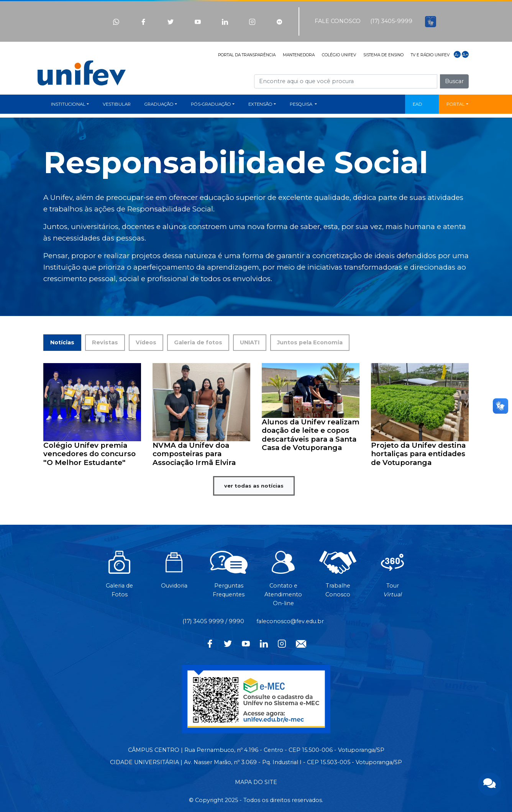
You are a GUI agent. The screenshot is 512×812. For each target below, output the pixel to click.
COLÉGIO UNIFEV (339, 55)
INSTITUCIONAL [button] (68, 104)
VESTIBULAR (117, 104)
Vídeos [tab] (146, 342)
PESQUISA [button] (302, 104)
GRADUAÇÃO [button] (159, 104)
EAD (418, 104)
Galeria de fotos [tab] (198, 342)
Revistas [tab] (105, 342)
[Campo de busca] (346, 81)
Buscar (454, 81)
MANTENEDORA (299, 55)
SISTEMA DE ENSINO (383, 55)
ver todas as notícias (254, 486)
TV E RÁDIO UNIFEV (430, 55)
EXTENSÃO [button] (260, 104)
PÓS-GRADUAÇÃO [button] (211, 104)
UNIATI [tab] (250, 342)
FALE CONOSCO (338, 21)
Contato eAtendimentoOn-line (283, 583)
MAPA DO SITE (256, 782)
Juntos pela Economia (310, 342)
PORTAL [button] (456, 104)
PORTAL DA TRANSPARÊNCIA (247, 55)
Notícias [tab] (62, 342)
